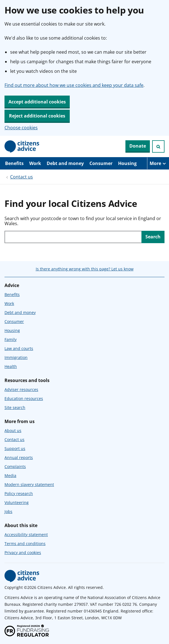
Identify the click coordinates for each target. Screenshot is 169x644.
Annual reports (19, 457)
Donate (138, 146)
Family (11, 339)
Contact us (22, 177)
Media (10, 475)
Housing (127, 163)
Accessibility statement (26, 535)
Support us (15, 448)
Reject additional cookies (37, 116)
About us (13, 431)
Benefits (14, 163)
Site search (15, 407)
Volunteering (17, 502)
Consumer (101, 163)
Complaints (15, 466)
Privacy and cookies (23, 553)
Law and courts (19, 348)
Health (11, 366)
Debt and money (65, 163)
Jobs (8, 511)
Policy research (19, 493)
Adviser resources (21, 389)
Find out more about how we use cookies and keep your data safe (74, 85)
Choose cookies (21, 128)
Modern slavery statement (29, 484)
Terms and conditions (25, 544)
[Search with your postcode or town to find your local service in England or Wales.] (73, 237)
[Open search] (158, 146)
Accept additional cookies (37, 102)
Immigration (16, 357)
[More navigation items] (158, 163)
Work (35, 163)
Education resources (24, 398)
